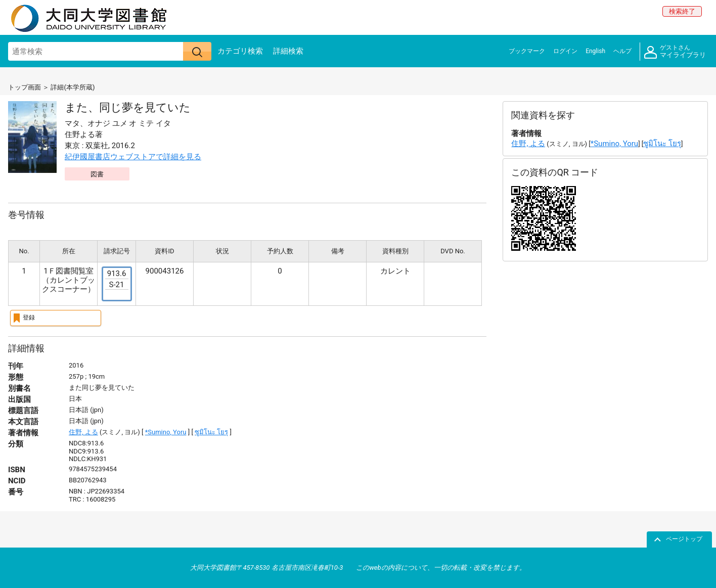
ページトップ (684, 539)
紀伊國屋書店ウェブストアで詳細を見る (133, 157)
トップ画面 (25, 87)
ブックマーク (527, 51)
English (595, 51)
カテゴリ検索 (240, 51)
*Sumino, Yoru (166, 432)
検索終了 (682, 11)
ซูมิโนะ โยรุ (211, 432)
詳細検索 (288, 51)
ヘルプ (622, 51)
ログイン (565, 51)
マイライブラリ (675, 52)
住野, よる (83, 432)
